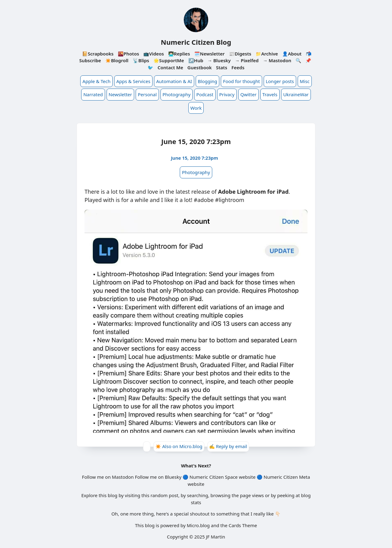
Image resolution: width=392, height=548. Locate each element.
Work (196, 108)
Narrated (93, 94)
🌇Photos (128, 54)
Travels (270, 94)
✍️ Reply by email (228, 446)
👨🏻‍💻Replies (179, 54)
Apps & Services (133, 81)
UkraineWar (296, 94)
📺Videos (154, 54)
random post (164, 495)
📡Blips (141, 60)
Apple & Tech (96, 81)
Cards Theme (243, 525)
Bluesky (173, 477)
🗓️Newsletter (209, 54)
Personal (147, 94)
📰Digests (240, 54)
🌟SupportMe (169, 60)
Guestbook (200, 67)
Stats (222, 67)
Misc (305, 81)
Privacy (227, 94)
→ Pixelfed (247, 60)
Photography (177, 94)
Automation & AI (174, 81)
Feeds (238, 67)
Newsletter (120, 94)
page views (252, 495)
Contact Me (170, 67)
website (247, 477)
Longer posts (280, 81)
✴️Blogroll (117, 60)
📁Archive (267, 54)
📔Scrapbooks (98, 54)
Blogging (208, 81)
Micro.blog (198, 525)
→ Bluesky (219, 60)
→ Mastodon (277, 60)
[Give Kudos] (147, 447)
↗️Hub (196, 60)
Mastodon (123, 477)
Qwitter (249, 94)
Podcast (205, 94)
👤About (292, 54)
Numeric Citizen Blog (196, 42)
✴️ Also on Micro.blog (179, 446)
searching (198, 495)
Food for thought (241, 81)
